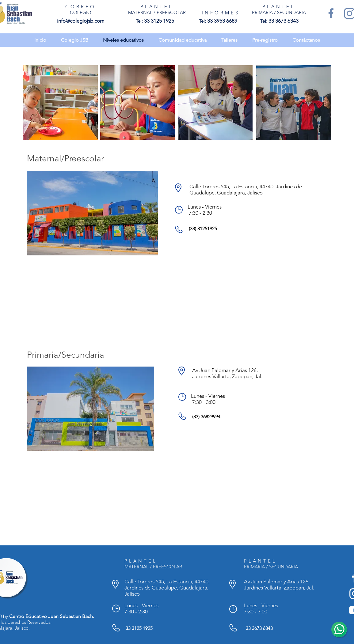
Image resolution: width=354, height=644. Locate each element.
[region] (60, 103)
